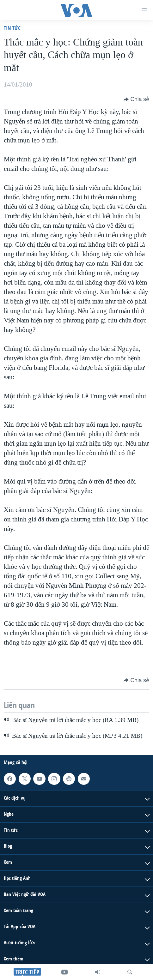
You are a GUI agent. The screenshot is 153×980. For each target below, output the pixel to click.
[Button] (136, 99)
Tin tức (12, 28)
